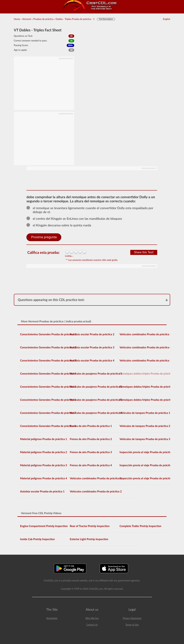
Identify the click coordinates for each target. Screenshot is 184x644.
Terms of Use (132, 625)
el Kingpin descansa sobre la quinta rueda (60, 225)
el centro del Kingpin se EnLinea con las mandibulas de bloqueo (76, 218)
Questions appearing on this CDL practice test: (51, 300)
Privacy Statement (132, 618)
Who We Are (92, 618)
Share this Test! (144, 252)
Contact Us (92, 625)
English (167, 19)
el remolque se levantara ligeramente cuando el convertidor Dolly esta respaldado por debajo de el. (90, 210)
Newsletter (52, 618)
